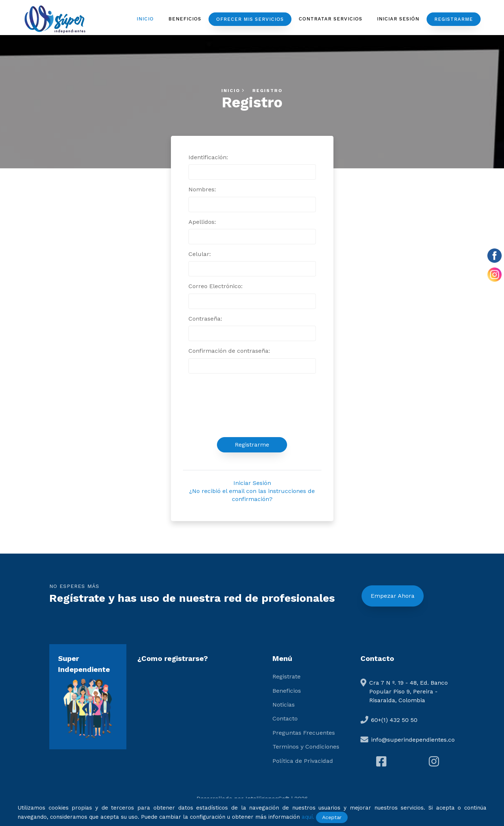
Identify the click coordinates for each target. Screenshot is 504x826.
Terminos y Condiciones (306, 747)
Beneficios (185, 19)
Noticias (284, 705)
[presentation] (252, 405)
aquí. (308, 817)
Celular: (200, 254)
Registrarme (454, 19)
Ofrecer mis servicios (250, 19)
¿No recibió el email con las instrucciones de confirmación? (252, 495)
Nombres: (202, 189)
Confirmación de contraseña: (229, 351)
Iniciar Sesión (398, 19)
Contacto (285, 718)
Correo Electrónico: (215, 286)
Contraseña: (205, 319)
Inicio (145, 19)
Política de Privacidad (303, 761)
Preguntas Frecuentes (304, 733)
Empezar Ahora (393, 596)
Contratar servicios (331, 19)
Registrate (287, 676)
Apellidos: (202, 222)
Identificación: (208, 157)
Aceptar (332, 817)
